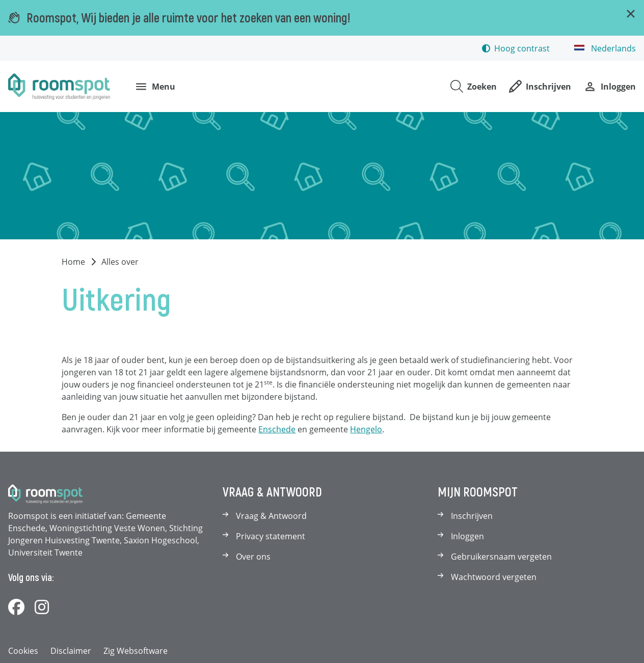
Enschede (277, 429)
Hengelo (366, 429)
